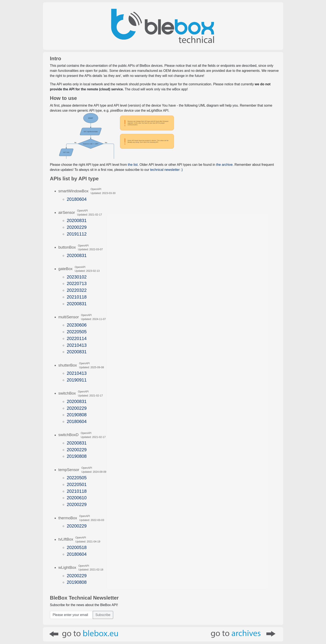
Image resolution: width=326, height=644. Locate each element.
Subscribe (103, 615)
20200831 (77, 220)
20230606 (77, 325)
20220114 (77, 338)
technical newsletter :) (166, 170)
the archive (224, 165)
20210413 (77, 345)
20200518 (77, 547)
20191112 (77, 234)
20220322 (77, 290)
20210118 (77, 297)
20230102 (77, 277)
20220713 (77, 283)
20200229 (77, 227)
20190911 (77, 380)
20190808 (77, 415)
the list (133, 165)
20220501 (77, 484)
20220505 (77, 332)
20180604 (77, 199)
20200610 (77, 498)
